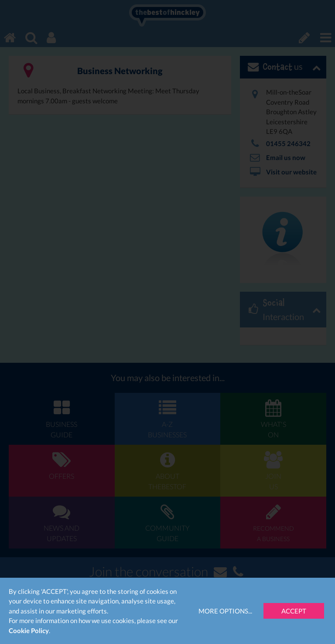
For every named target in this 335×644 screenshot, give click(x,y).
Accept (294, 611)
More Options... (225, 611)
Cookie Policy (29, 630)
